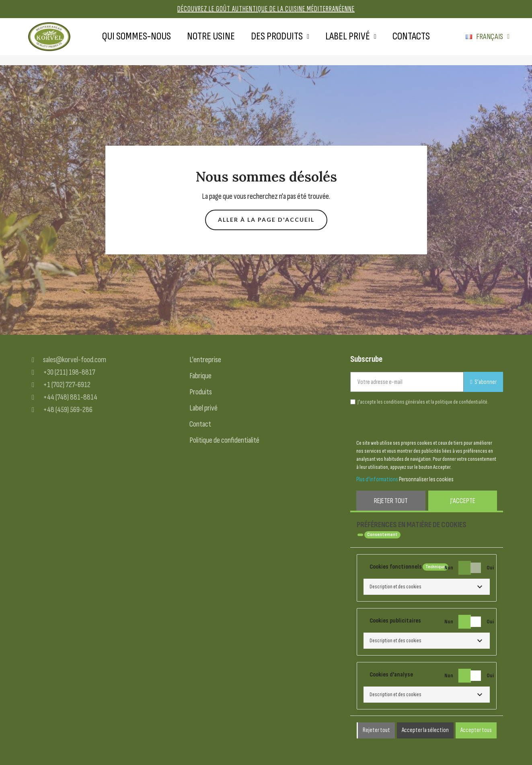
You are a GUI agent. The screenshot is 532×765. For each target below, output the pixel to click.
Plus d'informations (377, 479)
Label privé (351, 37)
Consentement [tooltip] (382, 535)
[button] (266, 220)
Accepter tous (476, 730)
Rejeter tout (391, 501)
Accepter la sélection (425, 730)
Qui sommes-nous (137, 36)
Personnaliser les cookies (426, 479)
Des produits (280, 37)
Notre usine (211, 36)
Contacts (411, 36)
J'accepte (463, 501)
